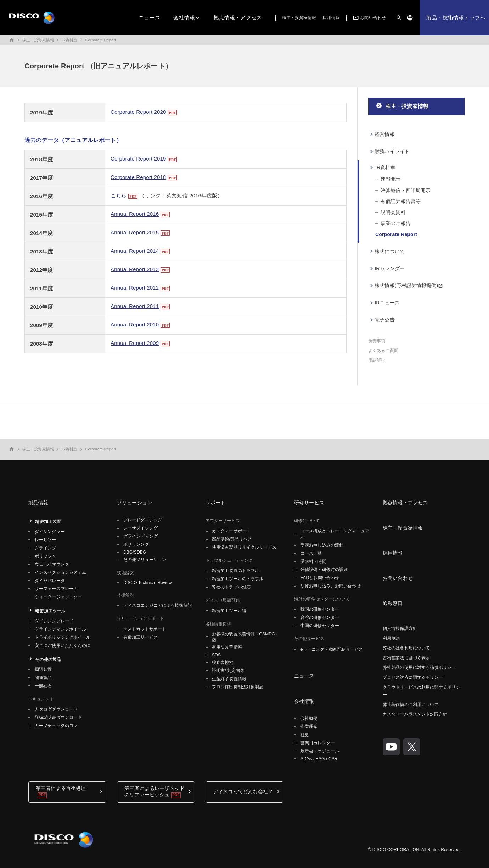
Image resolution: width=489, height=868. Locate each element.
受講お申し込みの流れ (322, 545)
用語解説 (377, 360)
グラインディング (140, 536)
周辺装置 (43, 670)
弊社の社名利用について (406, 648)
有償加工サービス (140, 637)
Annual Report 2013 (135, 269)
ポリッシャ (46, 556)
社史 (305, 735)
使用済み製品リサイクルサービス (244, 547)
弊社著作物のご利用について (411, 705)
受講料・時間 (313, 561)
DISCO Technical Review (147, 583)
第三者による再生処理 (61, 788)
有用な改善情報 (227, 647)
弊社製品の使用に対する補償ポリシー (419, 667)
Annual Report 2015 (135, 232)
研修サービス (309, 503)
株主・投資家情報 (299, 18)
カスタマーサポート (231, 531)
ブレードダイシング (143, 520)
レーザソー (46, 540)
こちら (119, 195)
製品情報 (38, 503)
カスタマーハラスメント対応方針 (415, 714)
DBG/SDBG (135, 552)
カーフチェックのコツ (56, 726)
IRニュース (387, 303)
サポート (216, 503)
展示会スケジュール (320, 751)
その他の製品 (48, 660)
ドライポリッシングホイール (63, 637)
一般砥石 (43, 686)
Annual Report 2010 (135, 324)
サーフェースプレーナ (56, 589)
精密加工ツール (50, 611)
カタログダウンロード (56, 709)
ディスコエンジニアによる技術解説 (158, 605)
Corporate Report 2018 (138, 177)
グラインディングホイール (60, 629)
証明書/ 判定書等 (228, 671)
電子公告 (385, 320)
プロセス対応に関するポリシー (413, 677)
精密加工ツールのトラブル (238, 579)
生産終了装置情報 (229, 679)
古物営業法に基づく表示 (406, 658)
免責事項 (377, 341)
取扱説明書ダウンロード (58, 717)
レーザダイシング (140, 528)
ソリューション (134, 503)
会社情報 (184, 18)
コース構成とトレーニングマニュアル (335, 534)
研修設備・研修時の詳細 (324, 570)
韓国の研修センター (320, 609)
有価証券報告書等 (401, 201)
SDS (216, 655)
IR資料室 (70, 40)
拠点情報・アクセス (238, 18)
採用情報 (331, 18)
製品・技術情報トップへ (456, 18)
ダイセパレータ (50, 581)
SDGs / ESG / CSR (319, 759)
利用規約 (391, 638)
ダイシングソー (50, 532)
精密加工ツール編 (229, 611)
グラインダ (46, 548)
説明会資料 (393, 212)
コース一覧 (311, 553)
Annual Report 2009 (135, 343)
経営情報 (385, 134)
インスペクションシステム (60, 572)
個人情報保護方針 (400, 628)
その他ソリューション (145, 560)
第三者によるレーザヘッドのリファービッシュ (154, 791)
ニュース (149, 18)
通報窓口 (393, 603)
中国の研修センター (320, 626)
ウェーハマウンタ (52, 564)
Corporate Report (100, 40)
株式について (390, 251)
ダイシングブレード (54, 621)
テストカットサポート (145, 629)
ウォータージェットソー (58, 597)
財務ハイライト (392, 151)
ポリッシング (136, 544)
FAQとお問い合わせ (320, 578)
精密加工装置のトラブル (235, 571)
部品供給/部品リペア (232, 539)
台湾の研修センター (320, 617)
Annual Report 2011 (135, 306)
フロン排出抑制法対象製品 (238, 687)
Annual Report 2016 (135, 214)
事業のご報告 (396, 223)
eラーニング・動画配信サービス (332, 649)
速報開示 (391, 179)
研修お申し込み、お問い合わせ (331, 586)
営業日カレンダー (318, 743)
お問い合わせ (369, 18)
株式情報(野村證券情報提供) (406, 285)
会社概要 (309, 718)
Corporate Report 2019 (138, 159)
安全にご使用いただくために (63, 645)
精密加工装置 (48, 522)
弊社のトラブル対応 (231, 587)
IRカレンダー (390, 268)
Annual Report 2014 (135, 251)
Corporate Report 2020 (138, 112)
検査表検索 (223, 662)
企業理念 (309, 727)
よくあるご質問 (383, 351)
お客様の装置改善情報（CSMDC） (246, 634)
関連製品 (43, 678)
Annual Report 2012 (135, 288)
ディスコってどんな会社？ (243, 791)
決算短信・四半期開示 (406, 190)
